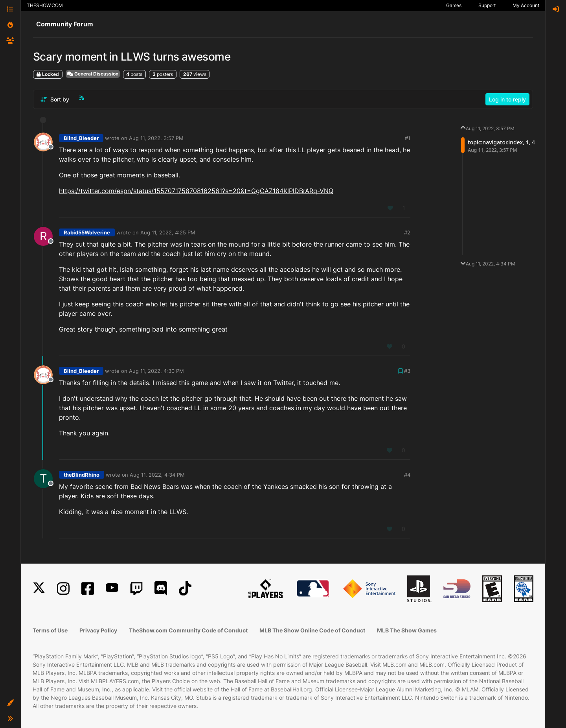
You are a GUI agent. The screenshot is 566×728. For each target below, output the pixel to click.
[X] (39, 589)
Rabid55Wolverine (87, 232)
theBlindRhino (82, 475)
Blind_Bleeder (81, 138)
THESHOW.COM (45, 5)
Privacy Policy (98, 630)
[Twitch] (136, 589)
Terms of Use (50, 630)
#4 (407, 475)
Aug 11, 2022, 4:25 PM (168, 232)
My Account (526, 5)
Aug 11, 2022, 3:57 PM (156, 138)
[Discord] (161, 589)
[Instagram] (63, 589)
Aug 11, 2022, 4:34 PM (157, 475)
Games (454, 5)
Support (487, 5)
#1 (408, 138)
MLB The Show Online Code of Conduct (312, 630)
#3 (407, 371)
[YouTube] (112, 589)
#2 (407, 232)
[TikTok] (185, 589)
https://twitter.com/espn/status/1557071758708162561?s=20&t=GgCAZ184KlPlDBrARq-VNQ (196, 191)
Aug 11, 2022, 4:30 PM (156, 371)
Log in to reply (507, 99)
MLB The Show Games (407, 630)
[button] (10, 703)
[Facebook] (88, 589)
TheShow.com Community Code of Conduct (188, 630)
